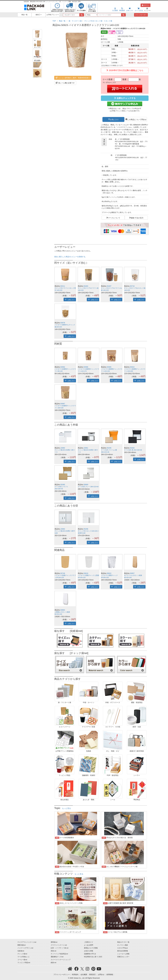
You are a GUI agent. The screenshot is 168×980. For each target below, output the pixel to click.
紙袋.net (53, 963)
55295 (109, 448)
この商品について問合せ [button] (137, 119)
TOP (54, 21)
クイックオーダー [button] (141, 15)
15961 (86, 448)
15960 (63, 448)
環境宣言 (92, 975)
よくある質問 (89, 945)
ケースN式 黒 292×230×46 (133, 450)
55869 (86, 485)
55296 (86, 529)
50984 (63, 367)
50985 (109, 367)
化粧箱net (21, 951)
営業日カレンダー (123, 957)
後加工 (39, 15)
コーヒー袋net (22, 960)
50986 (86, 367)
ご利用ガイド (89, 942)
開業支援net (22, 945)
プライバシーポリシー (62, 975)
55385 (63, 485)
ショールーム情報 (123, 954)
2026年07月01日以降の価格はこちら (125, 70)
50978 (63, 323)
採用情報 (110, 975)
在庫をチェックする (125, 98)
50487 (109, 286)
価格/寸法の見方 (137, 218)
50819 (86, 573)
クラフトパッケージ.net (59, 945)
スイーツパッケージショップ (61, 960)
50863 (63, 610)
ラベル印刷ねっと (24, 957)
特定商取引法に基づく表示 (93, 957)
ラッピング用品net (24, 963)
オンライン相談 (123, 945)
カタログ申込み (123, 948)
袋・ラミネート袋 (75, 21)
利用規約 (75, 975)
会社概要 (84, 975)
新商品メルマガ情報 (91, 948)
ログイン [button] (146, 5)
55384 (132, 448)
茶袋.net (53, 951)
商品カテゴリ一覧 (123, 942)
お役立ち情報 (89, 951)
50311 (63, 286)
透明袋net (54, 942)
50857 (132, 573)
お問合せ (101, 975)
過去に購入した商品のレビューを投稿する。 (71, 257)
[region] (101, 21)
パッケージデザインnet (25, 948)
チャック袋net (22, 954)
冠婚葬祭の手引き (90, 954)
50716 (132, 286)
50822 (109, 573)
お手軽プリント (53, 15)
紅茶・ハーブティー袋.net (60, 948)
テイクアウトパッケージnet (27, 942)
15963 (63, 529)
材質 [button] (104, 142)
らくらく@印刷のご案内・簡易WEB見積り (73, 78)
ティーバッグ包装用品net (59, 954)
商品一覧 (24, 15)
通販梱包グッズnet (57, 957)
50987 (63, 404)
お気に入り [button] (114, 119)
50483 (86, 286)
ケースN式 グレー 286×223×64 (88, 487)
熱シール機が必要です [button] (65, 83)
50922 (132, 367)
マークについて (114, 218)
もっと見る (66, 808)
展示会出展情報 (123, 951)
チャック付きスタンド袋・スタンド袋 (98, 21)
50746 (63, 573)
